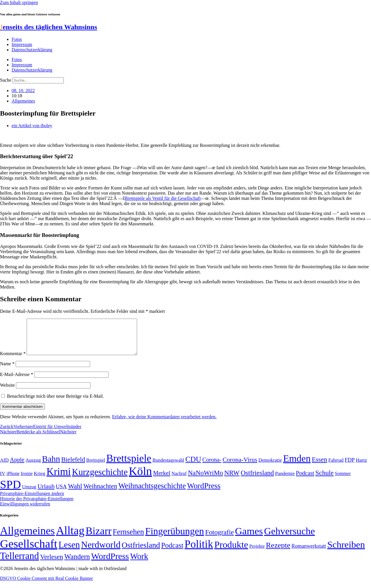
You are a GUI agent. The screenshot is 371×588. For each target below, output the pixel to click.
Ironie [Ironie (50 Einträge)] (27, 480)
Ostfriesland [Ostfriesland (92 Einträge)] (257, 480)
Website (7, 392)
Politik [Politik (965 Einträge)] (199, 551)
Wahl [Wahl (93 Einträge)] (75, 493)
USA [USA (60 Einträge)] (61, 493)
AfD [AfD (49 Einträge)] (4, 467)
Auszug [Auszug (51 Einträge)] (33, 467)
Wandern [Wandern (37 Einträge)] (77, 564)
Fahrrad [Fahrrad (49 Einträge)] (336, 467)
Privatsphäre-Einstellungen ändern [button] (32, 500)
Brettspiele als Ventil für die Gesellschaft (163, 198)
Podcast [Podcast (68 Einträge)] (305, 480)
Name (7, 371)
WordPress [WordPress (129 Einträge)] (204, 493)
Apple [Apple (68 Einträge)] (17, 467)
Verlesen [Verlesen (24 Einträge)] (51, 564)
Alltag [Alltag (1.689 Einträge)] (70, 537)
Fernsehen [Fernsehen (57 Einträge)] (128, 539)
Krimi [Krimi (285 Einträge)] (59, 479)
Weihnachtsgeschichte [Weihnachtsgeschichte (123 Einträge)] (152, 493)
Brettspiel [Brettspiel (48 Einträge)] (96, 467)
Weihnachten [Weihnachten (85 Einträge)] (100, 493)
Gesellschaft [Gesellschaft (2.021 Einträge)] (29, 551)
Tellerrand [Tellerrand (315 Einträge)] (19, 563)
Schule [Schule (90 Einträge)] (324, 480)
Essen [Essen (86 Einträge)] (320, 466)
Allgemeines (23, 101)
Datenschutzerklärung (32, 50)
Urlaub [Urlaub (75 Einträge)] (46, 493)
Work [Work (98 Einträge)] (139, 563)
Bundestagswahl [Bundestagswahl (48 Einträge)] (168, 467)
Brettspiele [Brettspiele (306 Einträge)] (129, 465)
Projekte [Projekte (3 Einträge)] (257, 553)
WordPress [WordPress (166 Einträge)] (110, 563)
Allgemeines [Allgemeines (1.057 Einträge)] (27, 538)
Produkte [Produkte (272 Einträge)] (231, 552)
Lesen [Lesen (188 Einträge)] (69, 552)
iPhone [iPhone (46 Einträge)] (13, 481)
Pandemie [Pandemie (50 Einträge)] (285, 480)
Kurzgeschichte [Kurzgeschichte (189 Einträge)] (100, 479)
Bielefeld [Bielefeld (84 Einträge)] (73, 466)
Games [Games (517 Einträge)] (249, 538)
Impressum (22, 44)
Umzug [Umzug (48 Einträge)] (29, 494)
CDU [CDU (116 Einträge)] (193, 466)
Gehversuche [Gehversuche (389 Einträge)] (289, 538)
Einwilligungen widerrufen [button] (25, 511)
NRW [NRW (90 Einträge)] (232, 480)
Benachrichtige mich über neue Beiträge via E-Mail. (56, 403)
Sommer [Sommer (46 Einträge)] (343, 481)
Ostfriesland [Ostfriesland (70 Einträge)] (141, 552)
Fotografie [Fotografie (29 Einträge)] (220, 539)
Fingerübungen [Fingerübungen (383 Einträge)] (175, 538)
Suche (6, 80)
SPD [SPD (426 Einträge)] (10, 491)
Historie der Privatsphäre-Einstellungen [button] (37, 506)
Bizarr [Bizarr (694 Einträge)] (99, 538)
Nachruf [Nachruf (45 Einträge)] (179, 480)
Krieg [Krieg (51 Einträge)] (40, 480)
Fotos (17, 39)
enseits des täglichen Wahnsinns (49, 27)
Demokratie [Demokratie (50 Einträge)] (270, 467)
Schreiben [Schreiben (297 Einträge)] (346, 552)
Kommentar (13, 360)
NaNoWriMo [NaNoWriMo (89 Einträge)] (205, 480)
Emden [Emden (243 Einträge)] (297, 465)
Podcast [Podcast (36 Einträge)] (172, 552)
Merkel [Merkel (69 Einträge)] (162, 480)
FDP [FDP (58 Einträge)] (350, 467)
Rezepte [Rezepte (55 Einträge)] (278, 552)
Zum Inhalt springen (19, 2)
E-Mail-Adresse (17, 381)
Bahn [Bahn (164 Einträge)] (51, 466)
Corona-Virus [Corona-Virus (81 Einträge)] (240, 466)
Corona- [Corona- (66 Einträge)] (212, 467)
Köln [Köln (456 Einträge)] (140, 478)
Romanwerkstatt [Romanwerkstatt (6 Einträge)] (309, 553)
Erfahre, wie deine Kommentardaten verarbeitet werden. (164, 424)
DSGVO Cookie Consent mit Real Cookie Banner (47, 585)
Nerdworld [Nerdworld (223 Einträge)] (101, 552)
